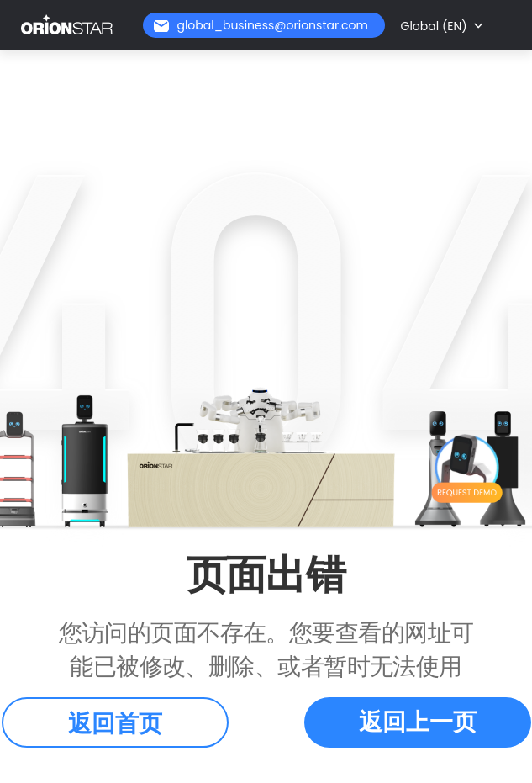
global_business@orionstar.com (272, 25)
